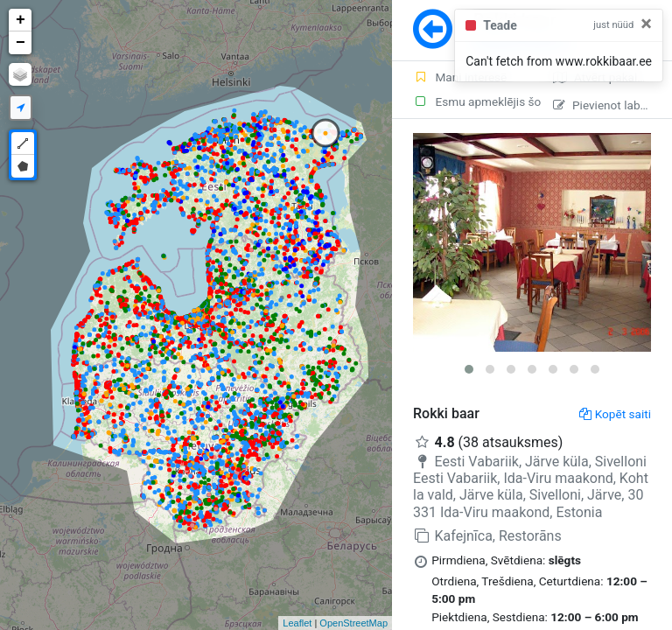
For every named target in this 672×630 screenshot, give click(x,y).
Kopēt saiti (615, 414)
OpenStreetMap (353, 623)
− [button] (21, 43)
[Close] (646, 24)
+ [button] (21, 20)
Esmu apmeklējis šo (472, 101)
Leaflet (297, 623)
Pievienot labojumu (612, 105)
